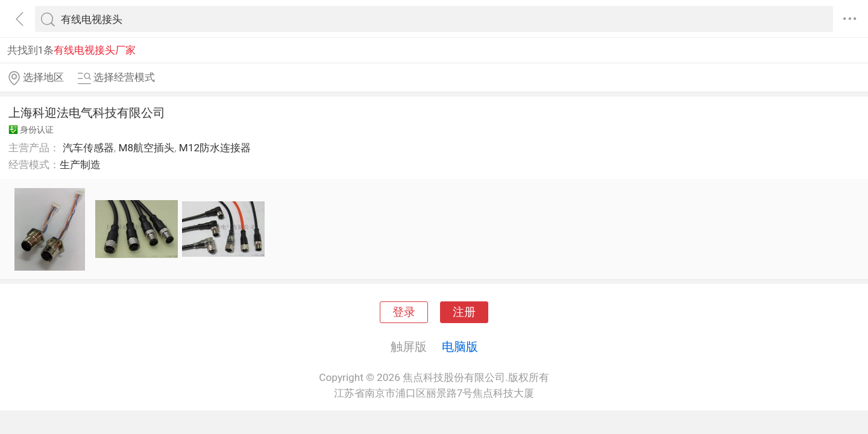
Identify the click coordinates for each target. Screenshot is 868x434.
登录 (404, 312)
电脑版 (460, 347)
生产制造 (80, 165)
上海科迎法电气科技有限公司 (87, 113)
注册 (464, 312)
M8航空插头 (146, 148)
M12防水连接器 (215, 148)
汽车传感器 (88, 148)
